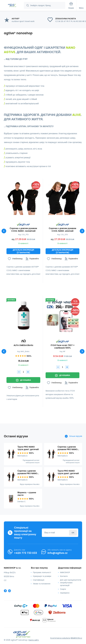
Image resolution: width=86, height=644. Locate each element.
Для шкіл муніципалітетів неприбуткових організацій (71, 583)
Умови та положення (42, 584)
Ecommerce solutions (60, 638)
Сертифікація (39, 580)
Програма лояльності (42, 572)
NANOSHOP (65, 572)
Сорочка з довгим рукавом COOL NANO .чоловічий (23, 230)
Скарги (63, 589)
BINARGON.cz (76, 638)
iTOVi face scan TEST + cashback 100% (63, 347)
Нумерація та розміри (42, 576)
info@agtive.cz (58, 553)
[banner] (12, 6)
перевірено (65, 593)
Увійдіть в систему (73, 533)
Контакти (64, 576)
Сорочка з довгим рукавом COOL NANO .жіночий (62, 230)
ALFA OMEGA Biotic (23, 345)
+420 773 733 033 (25, 553)
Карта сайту (34, 640)
